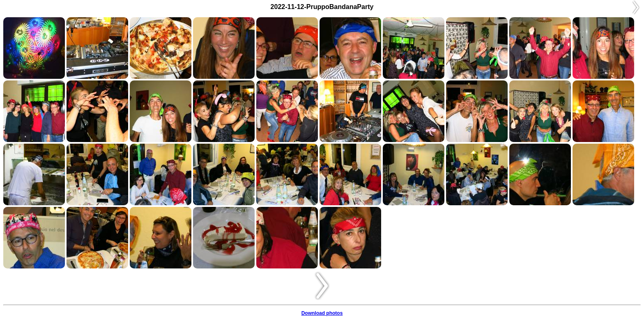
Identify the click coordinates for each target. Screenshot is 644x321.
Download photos (322, 313)
